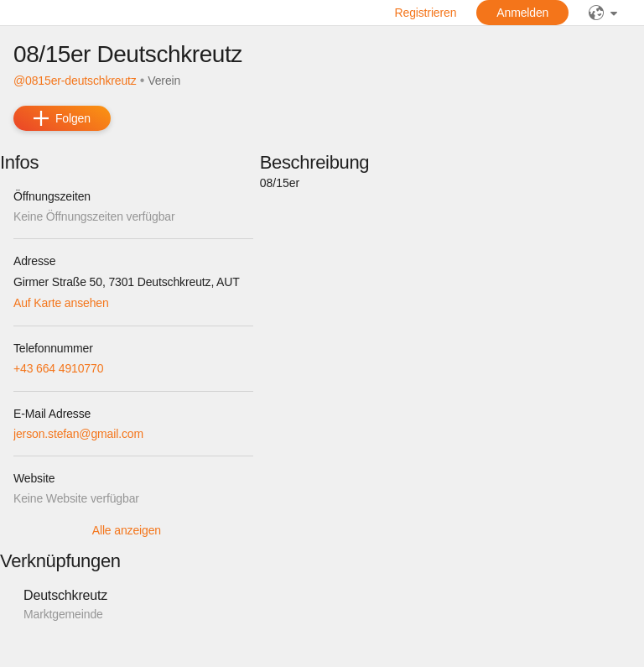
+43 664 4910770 (58, 368)
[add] (62, 118)
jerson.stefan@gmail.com (78, 434)
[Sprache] (603, 13)
